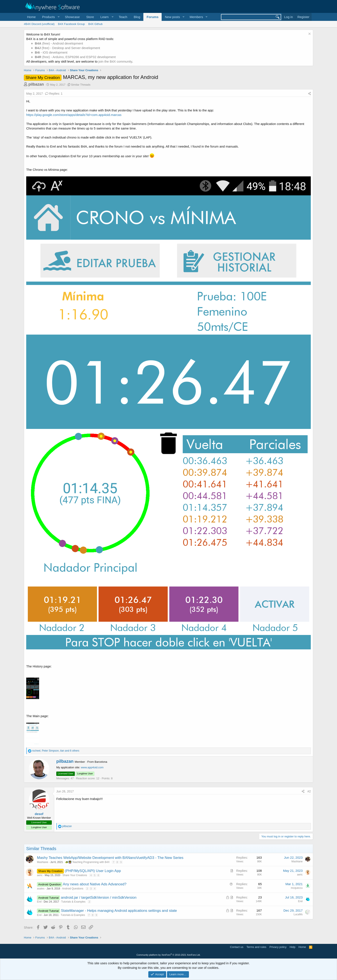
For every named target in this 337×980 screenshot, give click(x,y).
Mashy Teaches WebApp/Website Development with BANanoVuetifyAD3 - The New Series (110, 858)
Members (196, 17)
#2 (309, 791)
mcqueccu (297, 888)
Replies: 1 (54, 94)
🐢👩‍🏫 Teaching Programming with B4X (87, 862)
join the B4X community (115, 61)
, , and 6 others (56, 751)
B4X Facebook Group (71, 24)
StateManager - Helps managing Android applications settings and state (119, 911)
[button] (50, 17)
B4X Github (96, 24)
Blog (137, 17)
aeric (40, 875)
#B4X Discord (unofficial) (39, 24)
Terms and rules (256, 947)
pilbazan (36, 84)
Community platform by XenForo (168, 955)
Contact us (237, 947)
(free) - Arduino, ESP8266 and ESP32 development (75, 57)
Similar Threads (81, 85)
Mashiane (43, 862)
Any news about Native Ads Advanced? (95, 884)
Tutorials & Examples (73, 902)
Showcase (72, 17)
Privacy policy (278, 947)
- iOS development (51, 52)
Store (90, 17)
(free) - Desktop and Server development (67, 48)
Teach (123, 17)
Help (293, 947)
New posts (172, 17)
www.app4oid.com (92, 767)
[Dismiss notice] (309, 34)
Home (31, 17)
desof (39, 814)
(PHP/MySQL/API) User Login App (93, 871)
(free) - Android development (59, 43)
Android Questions (73, 889)
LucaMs (298, 914)
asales (41, 889)
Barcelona (101, 762)
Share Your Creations (75, 875)
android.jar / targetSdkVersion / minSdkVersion (99, 898)
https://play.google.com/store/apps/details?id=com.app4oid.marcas (74, 115)
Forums (152, 17)
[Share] (309, 94)
